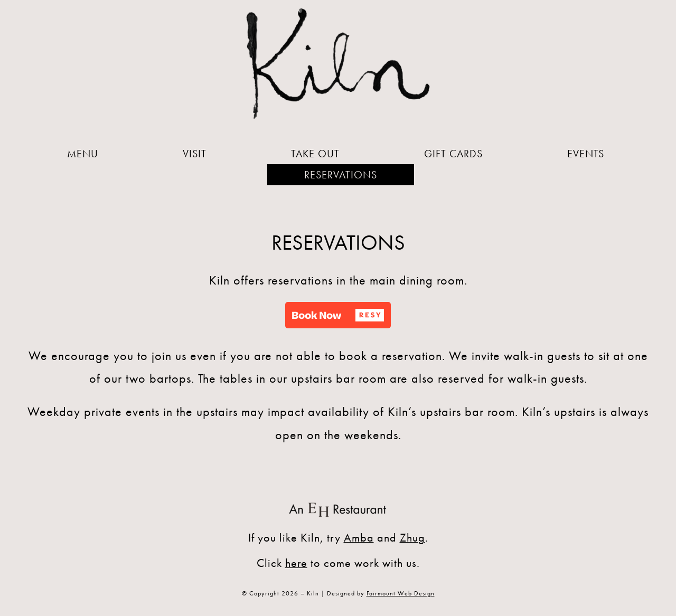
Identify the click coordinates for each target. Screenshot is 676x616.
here (296, 563)
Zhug (412, 538)
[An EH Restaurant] (338, 503)
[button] (338, 315)
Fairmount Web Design (401, 593)
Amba (359, 538)
